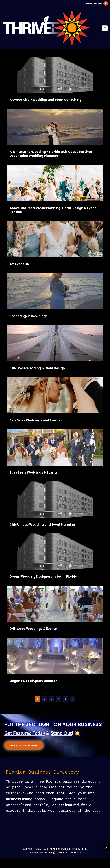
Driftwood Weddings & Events (33, 640)
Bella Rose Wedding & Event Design (37, 379)
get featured (69, 816)
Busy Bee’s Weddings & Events (33, 483)
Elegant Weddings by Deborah (34, 692)
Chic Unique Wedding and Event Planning (42, 535)
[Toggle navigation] (5, 56)
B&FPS (48, 863)
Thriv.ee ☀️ (54, 859)
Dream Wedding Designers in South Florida (43, 587)
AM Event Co (19, 275)
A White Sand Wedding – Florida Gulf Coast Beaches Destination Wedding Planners (51, 165)
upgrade (56, 810)
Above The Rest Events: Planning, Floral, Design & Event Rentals (53, 221)
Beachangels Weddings (28, 327)
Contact (66, 859)
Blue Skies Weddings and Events (35, 431)
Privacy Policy (80, 859)
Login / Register (94, 4)
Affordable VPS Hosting (70, 863)
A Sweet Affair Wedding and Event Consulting (46, 110)
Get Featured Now (24, 756)
